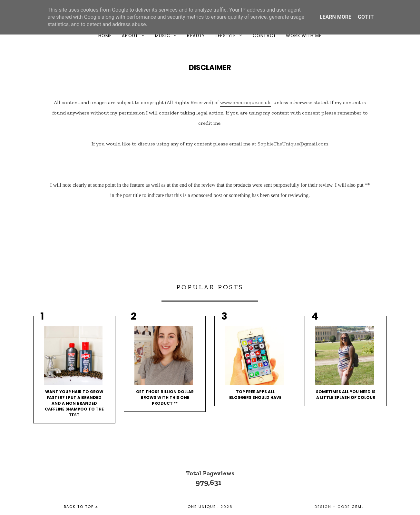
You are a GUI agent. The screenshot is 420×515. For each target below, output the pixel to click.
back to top (81, 507)
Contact (264, 36)
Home (105, 36)
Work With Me (304, 36)
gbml (358, 507)
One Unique (202, 507)
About (130, 36)
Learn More (336, 17)
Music (163, 36)
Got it (366, 17)
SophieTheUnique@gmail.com (293, 144)
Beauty (196, 36)
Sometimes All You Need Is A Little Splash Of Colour (346, 395)
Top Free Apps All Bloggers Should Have (255, 395)
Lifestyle (225, 36)
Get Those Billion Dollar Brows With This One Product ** (165, 397)
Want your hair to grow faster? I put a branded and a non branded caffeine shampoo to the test (74, 403)
